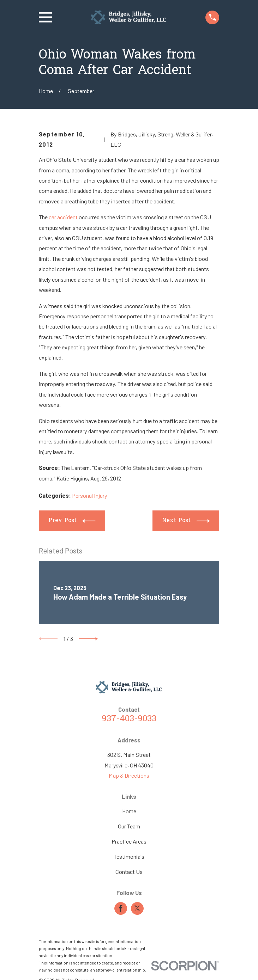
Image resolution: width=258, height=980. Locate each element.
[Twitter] (137, 908)
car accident (63, 217)
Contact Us (129, 872)
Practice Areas (129, 841)
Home (129, 811)
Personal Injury (90, 495)
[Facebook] (121, 908)
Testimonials (129, 856)
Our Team (129, 826)
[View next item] (88, 639)
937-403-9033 (129, 719)
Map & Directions (129, 775)
